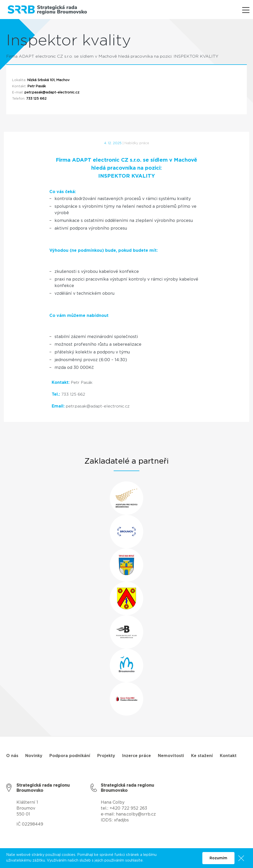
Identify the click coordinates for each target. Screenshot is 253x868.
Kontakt (228, 756)
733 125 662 (36, 99)
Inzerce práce (137, 756)
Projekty (106, 756)
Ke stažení (202, 756)
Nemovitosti (171, 756)
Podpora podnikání (70, 756)
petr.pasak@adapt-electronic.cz (52, 93)
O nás (12, 756)
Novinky (34, 756)
